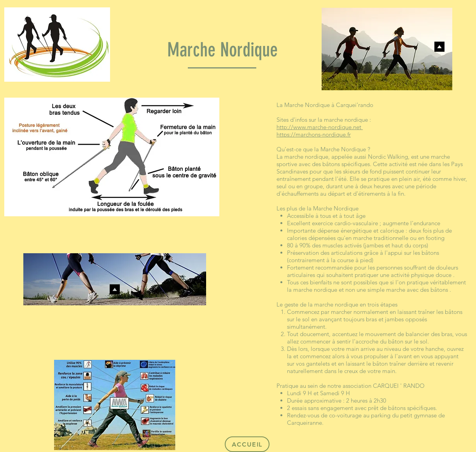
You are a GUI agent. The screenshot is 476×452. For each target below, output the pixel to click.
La (280, 105)
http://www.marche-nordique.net (320, 127)
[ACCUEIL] (247, 444)
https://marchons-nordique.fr (314, 134)
